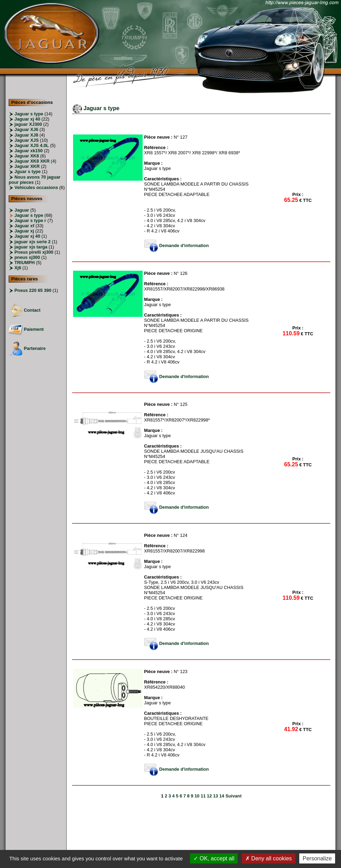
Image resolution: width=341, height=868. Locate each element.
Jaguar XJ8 (26, 135)
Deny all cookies (269, 858)
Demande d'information (176, 245)
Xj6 (17, 268)
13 (215, 796)
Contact (25, 310)
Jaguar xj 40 (27, 119)
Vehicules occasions (36, 187)
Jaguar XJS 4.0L (32, 145)
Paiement (26, 329)
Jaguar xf (24, 226)
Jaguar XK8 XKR (32, 161)
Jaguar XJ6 (26, 129)
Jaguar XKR (27, 166)
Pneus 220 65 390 (32, 290)
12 (209, 796)
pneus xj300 (27, 257)
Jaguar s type (29, 114)
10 (197, 796)
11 (203, 796)
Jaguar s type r (30, 220)
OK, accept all (214, 858)
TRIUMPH (24, 263)
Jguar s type (28, 171)
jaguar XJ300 (28, 124)
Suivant (233, 796)
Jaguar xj (24, 231)
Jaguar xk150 (29, 151)
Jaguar (21, 210)
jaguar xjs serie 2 (32, 242)
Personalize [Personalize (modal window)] (317, 858)
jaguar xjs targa (30, 247)
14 (222, 796)
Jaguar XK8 (27, 156)
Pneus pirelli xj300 (33, 252)
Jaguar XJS (27, 140)
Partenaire (27, 348)
